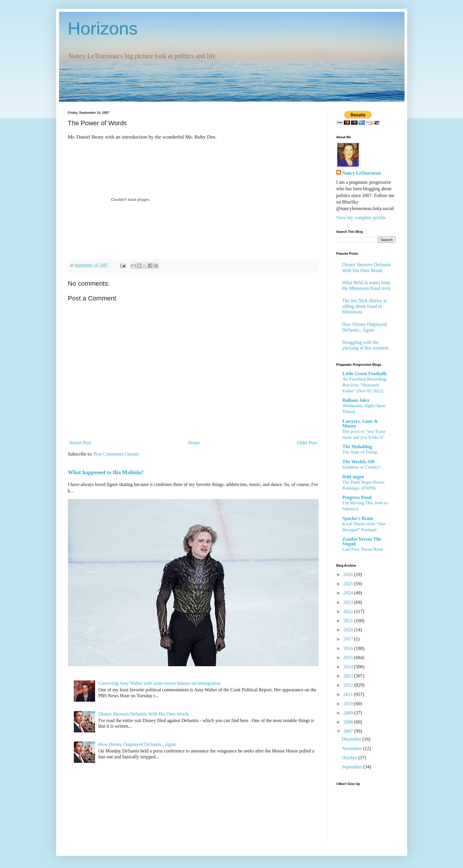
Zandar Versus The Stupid (362, 541)
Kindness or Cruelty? (362, 467)
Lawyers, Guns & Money (360, 424)
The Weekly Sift (359, 462)
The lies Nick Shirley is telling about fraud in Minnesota (365, 306)
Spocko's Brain (358, 518)
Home (194, 443)
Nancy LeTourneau (362, 173)
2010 (349, 704)
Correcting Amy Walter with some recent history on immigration (159, 683)
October (350, 758)
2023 (349, 602)
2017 (349, 639)
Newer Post (80, 443)
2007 (349, 731)
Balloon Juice (356, 400)
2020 (349, 630)
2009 (349, 713)
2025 (349, 584)
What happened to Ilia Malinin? (106, 472)
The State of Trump (360, 452)
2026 (349, 574)
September (353, 767)
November (353, 748)
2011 (349, 694)
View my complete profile (361, 218)
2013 (349, 676)
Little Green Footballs (365, 374)
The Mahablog (357, 447)
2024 (349, 593)
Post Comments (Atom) (116, 454)
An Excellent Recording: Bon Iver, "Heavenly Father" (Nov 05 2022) (365, 385)
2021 (349, 621)
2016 (349, 648)
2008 (349, 722)
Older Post (307, 443)
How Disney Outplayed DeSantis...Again (137, 744)
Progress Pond (357, 497)
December (352, 739)
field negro (353, 477)
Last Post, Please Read (363, 549)
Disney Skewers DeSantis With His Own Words (144, 714)
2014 (349, 667)
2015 (349, 657)
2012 (349, 685)
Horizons (103, 29)
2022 (349, 611)
